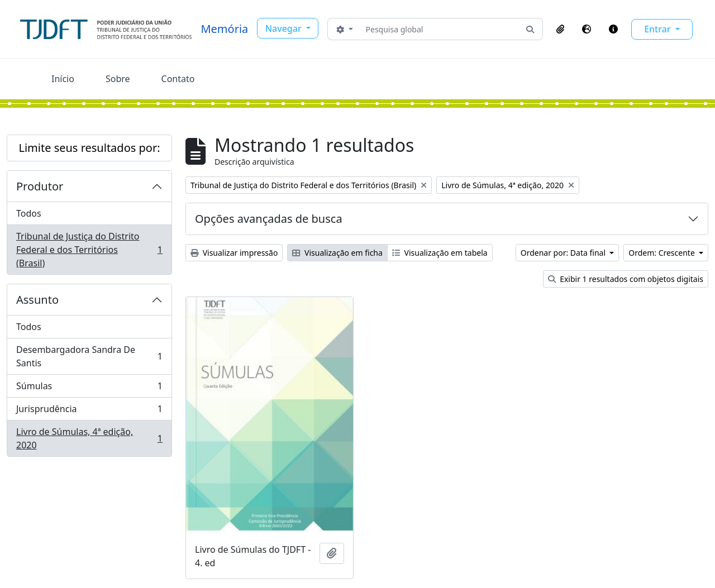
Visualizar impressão (234, 253)
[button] (560, 29)
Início (63, 79)
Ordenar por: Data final (564, 253)
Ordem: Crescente (662, 253)
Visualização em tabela (440, 253)
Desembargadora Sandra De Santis (89, 356)
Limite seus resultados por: (89, 148)
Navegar (285, 28)
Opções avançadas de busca (269, 219)
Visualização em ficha (337, 253)
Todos (29, 213)
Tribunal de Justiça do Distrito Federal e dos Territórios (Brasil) (89, 250)
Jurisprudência (89, 411)
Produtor (40, 186)
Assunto (37, 300)
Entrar (659, 29)
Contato (178, 79)
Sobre (118, 79)
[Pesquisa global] (440, 29)
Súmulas (89, 388)
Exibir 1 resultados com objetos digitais (626, 279)
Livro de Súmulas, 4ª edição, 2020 (89, 438)
